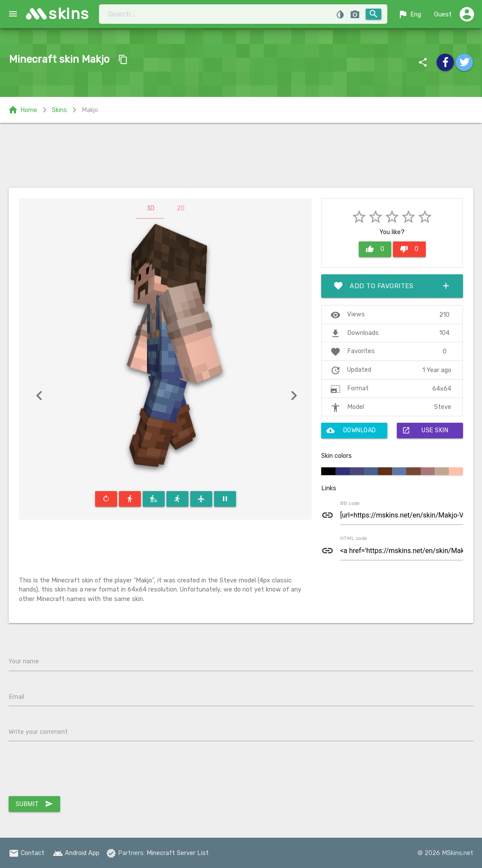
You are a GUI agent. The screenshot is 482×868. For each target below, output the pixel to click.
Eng (409, 14)
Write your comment (38, 732)
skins (69, 14)
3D (150, 208)
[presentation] (74, 771)
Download (351, 431)
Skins (59, 110)
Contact (27, 853)
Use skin (425, 431)
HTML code (354, 538)
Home (22, 110)
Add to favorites (392, 286)
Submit (34, 804)
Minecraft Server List (178, 853)
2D (181, 208)
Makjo (90, 110)
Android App (76, 853)
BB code (350, 503)
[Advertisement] (241, 155)
